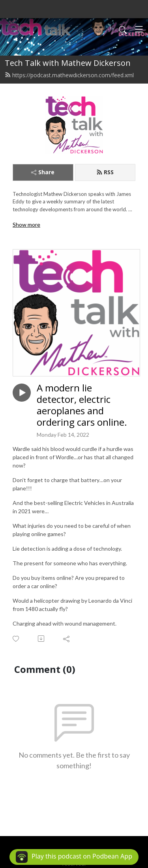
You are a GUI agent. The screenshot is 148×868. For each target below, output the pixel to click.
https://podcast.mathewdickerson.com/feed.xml (69, 75)
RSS (105, 172)
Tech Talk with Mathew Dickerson (68, 63)
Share (43, 172)
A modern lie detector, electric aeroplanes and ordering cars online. (82, 405)
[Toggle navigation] (139, 29)
